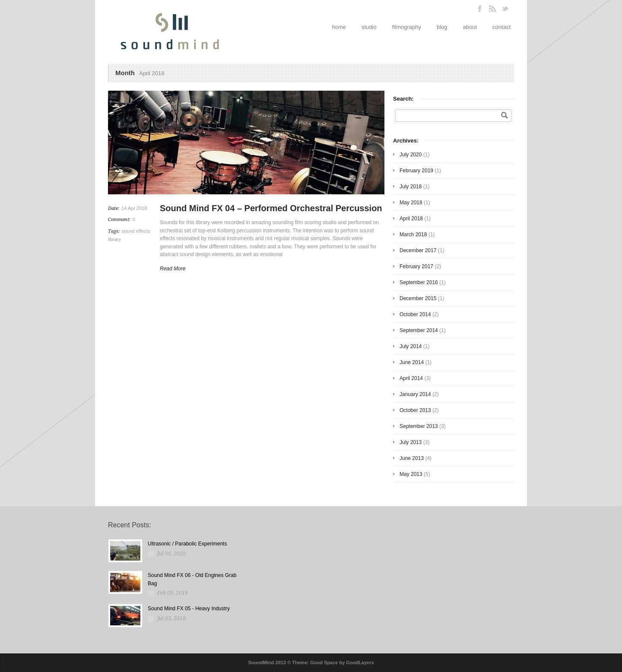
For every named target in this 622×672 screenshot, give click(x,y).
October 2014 (415, 314)
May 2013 (411, 474)
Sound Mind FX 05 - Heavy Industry (189, 609)
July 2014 (411, 346)
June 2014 (412, 362)
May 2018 (411, 203)
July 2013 (411, 442)
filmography (407, 27)
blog (442, 27)
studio (369, 27)
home (339, 27)
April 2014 (411, 378)
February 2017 (416, 266)
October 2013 (415, 410)
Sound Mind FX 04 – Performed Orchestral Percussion (271, 208)
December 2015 (418, 298)
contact (501, 27)
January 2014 (415, 394)
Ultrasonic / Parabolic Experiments (187, 544)
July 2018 (411, 187)
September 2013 (419, 426)
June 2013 (412, 458)
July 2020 (411, 155)
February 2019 (416, 171)
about (470, 27)
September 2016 (419, 282)
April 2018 (411, 219)
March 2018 (413, 235)
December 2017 (418, 250)
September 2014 (419, 330)
